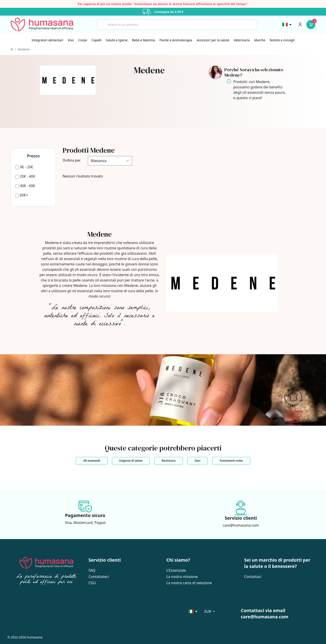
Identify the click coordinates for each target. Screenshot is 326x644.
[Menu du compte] (300, 25)
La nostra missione (182, 577)
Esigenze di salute (131, 461)
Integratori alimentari (47, 40)
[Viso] (71, 40)
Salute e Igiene (117, 40)
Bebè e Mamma (143, 40)
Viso (71, 40)
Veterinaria (242, 40)
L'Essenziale (176, 570)
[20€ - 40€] (25, 176)
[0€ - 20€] (24, 167)
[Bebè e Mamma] (143, 40)
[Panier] (311, 25)
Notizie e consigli (282, 40)
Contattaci (253, 577)
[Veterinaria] (242, 40)
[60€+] (22, 195)
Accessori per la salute (213, 40)
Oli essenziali (92, 461)
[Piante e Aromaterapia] (176, 40)
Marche (260, 40)
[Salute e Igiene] (117, 40)
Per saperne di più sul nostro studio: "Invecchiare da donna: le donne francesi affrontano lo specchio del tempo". (163, 4)
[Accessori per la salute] (213, 40)
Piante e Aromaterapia (176, 40)
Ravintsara (168, 461)
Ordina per (72, 160)
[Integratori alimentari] (47, 40)
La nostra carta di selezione (189, 583)
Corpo (83, 40)
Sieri (198, 461)
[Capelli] (96, 40)
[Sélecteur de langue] (287, 25)
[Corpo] (83, 40)
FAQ (92, 570)
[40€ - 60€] (25, 186)
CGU (92, 583)
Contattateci (99, 577)
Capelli (96, 40)
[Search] (177, 24)
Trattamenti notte (231, 461)
